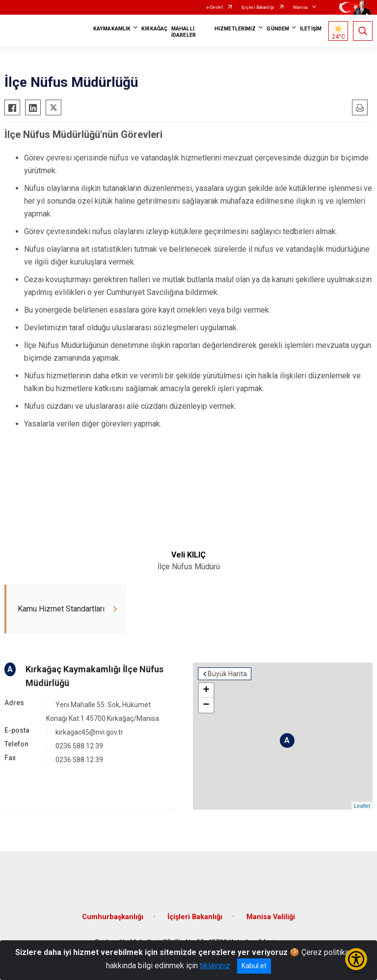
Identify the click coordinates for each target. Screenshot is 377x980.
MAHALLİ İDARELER (184, 32)
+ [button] (206, 690)
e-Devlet (215, 7)
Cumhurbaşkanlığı (113, 917)
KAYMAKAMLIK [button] (112, 29)
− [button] (206, 705)
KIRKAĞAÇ (154, 29)
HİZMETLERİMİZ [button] (235, 29)
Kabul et (254, 966)
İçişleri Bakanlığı (258, 7)
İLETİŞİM (311, 29)
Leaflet (362, 806)
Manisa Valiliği (271, 917)
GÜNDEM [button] (278, 29)
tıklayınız (215, 966)
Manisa (300, 7)
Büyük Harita (227, 674)
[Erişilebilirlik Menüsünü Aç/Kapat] (356, 959)
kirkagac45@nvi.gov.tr (89, 732)
